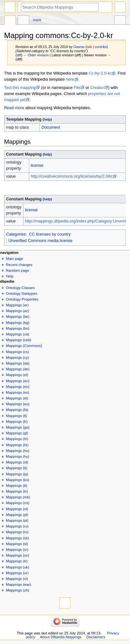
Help (10, 276)
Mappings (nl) (17, 509)
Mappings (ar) (17, 305)
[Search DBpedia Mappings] (60, 7)
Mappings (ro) (17, 532)
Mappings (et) (17, 398)
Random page (17, 270)
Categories (16, 234)
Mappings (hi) (17, 439)
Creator (97, 88)
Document (51, 127)
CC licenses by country (50, 234)
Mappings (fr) (17, 422)
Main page (14, 259)
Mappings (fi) (16, 416)
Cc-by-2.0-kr (100, 73)
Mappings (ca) (17, 334)
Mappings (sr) (17, 550)
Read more (14, 108)
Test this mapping (20, 88)
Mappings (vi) (17, 579)
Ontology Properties (22, 299)
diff (19, 55)
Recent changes (19, 265)
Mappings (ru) (17, 526)
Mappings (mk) (18, 497)
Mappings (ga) (17, 427)
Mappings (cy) (17, 358)
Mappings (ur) (17, 573)
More (37, 20)
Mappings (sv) (17, 555)
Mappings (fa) (17, 410)
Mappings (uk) (17, 567)
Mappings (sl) (17, 544)
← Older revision (36, 55)
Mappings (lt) (16, 486)
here (70, 79)
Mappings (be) (17, 317)
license (37, 165)
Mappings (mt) (17, 503)
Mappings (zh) (17, 590)
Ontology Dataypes (21, 294)
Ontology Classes (20, 288)
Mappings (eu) (17, 404)
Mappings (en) (17, 381)
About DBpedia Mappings (61, 637)
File (77, 88)
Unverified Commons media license (40, 241)
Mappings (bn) (17, 328)
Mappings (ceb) (18, 340)
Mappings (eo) (17, 387)
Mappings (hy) (17, 456)
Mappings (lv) (17, 491)
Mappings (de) (17, 369)
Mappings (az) (17, 311)
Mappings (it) (16, 468)
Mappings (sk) (17, 538)
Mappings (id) (17, 462)
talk (89, 47)
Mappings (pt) (17, 520)
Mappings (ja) (17, 474)
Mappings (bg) (17, 323)
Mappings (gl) (17, 433)
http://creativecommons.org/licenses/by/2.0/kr (72, 176)
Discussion (23, 21)
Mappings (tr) (17, 561)
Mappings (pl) (17, 515)
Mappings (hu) (17, 451)
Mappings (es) (17, 392)
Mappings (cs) (17, 352)
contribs (101, 47)
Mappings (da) (17, 363)
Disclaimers (96, 637)
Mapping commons (10, 21)
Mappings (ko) (17, 480)
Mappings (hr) (17, 445)
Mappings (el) (17, 375)
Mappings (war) (18, 584)
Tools (120, 21)
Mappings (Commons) (24, 346)
